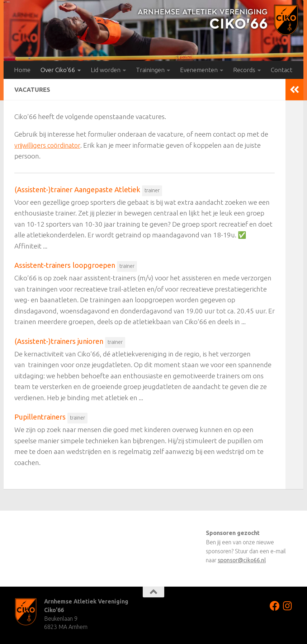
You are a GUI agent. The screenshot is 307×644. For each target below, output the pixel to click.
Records (244, 70)
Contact (282, 70)
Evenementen (199, 70)
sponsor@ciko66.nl (242, 560)
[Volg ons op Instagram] (288, 606)
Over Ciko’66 (58, 70)
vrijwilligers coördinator (49, 145)
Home (22, 70)
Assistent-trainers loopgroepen (65, 265)
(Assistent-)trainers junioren (59, 341)
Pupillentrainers (40, 417)
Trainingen (150, 70)
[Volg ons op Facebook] (275, 606)
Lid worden (106, 70)
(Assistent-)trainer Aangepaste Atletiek (77, 190)
